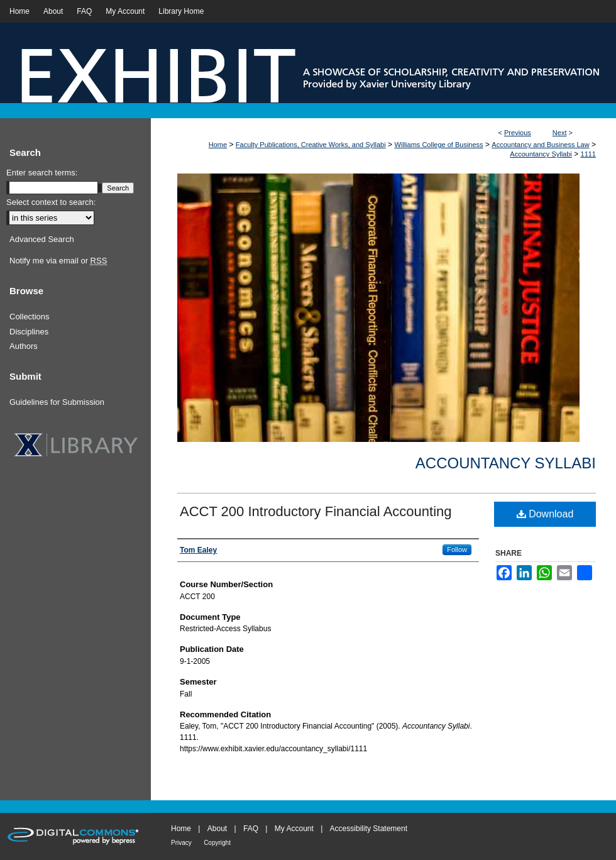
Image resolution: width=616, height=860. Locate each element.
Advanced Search (42, 239)
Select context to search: (51, 202)
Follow (457, 549)
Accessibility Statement (369, 829)
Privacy (181, 843)
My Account (294, 829)
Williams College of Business (438, 145)
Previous (518, 133)
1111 (588, 154)
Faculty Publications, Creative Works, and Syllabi (311, 145)
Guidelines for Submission (57, 402)
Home (218, 145)
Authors (24, 346)
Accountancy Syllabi (541, 154)
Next (560, 133)
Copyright (217, 843)
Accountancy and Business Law (540, 145)
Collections (30, 317)
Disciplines (29, 332)
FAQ (251, 829)
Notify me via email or (58, 261)
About (217, 829)
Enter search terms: (42, 173)
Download (545, 514)
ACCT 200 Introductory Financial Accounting (316, 511)
